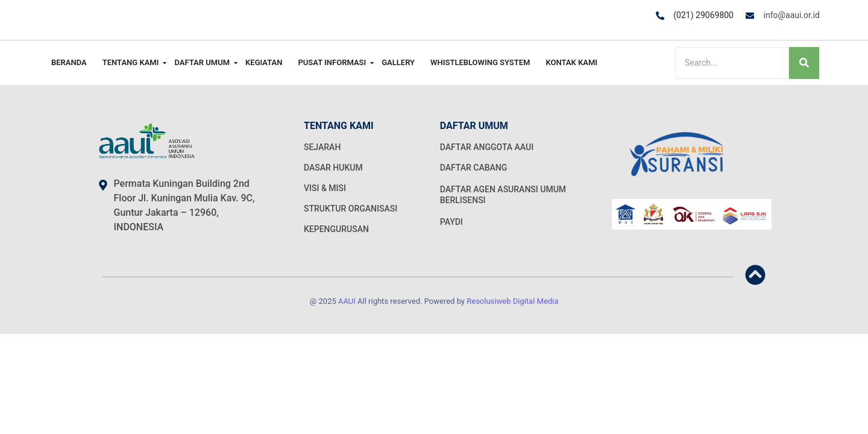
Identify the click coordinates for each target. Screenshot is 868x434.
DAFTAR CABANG (474, 168)
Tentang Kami (132, 62)
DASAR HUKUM (333, 168)
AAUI (347, 301)
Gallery (398, 62)
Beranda (69, 62)
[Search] (732, 63)
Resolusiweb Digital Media (512, 301)
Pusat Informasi (333, 62)
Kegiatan (264, 62)
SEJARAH (322, 147)
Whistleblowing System (480, 62)
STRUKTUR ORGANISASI (351, 209)
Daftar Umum (203, 62)
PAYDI (451, 222)
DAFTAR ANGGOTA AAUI (487, 147)
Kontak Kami (571, 62)
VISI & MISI (325, 188)
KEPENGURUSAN (336, 229)
